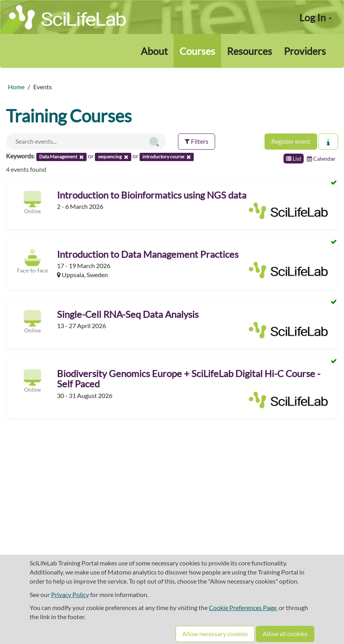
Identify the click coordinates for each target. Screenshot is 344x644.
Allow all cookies (285, 634)
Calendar (321, 159)
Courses (197, 51)
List (294, 159)
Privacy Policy (70, 594)
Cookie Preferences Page (243, 607)
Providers (305, 51)
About (154, 51)
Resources (249, 51)
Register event (291, 141)
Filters (197, 141)
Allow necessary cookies (215, 634)
